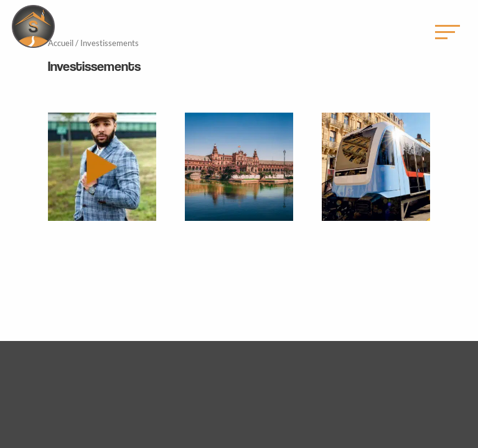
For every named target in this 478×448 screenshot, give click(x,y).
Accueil (61, 43)
